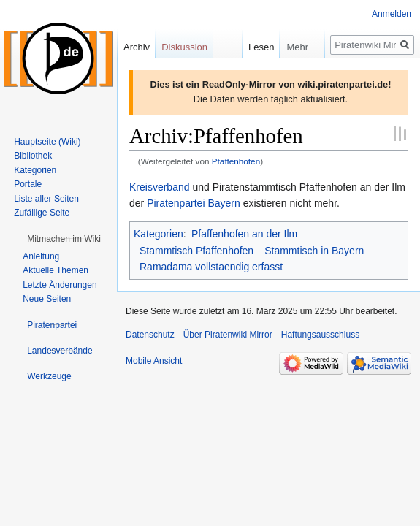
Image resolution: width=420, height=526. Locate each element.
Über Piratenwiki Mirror (228, 335)
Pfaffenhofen (236, 161)
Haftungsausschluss (320, 335)
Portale (28, 184)
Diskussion (184, 47)
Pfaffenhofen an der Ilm (244, 234)
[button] (64, 239)
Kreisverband (160, 187)
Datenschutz (150, 335)
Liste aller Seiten (46, 199)
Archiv (137, 47)
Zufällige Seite (42, 213)
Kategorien (159, 234)
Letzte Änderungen (60, 285)
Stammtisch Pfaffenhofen (196, 251)
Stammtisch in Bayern (314, 251)
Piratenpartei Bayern (194, 203)
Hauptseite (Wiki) (47, 142)
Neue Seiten (47, 299)
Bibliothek (33, 156)
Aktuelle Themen (56, 270)
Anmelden (392, 14)
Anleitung (41, 256)
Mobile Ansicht (154, 361)
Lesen (247, 47)
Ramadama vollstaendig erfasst (211, 267)
